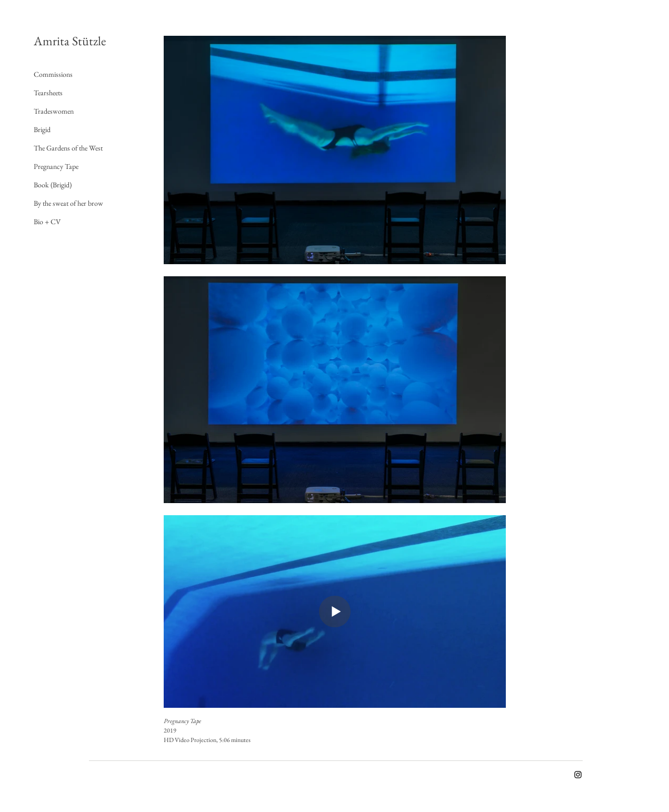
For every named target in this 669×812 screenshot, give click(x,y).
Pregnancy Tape (56, 166)
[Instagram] (578, 775)
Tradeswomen (54, 111)
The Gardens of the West (68, 148)
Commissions (53, 74)
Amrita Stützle (70, 41)
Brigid (42, 129)
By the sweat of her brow (68, 203)
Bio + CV (47, 222)
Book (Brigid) (53, 185)
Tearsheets (48, 93)
